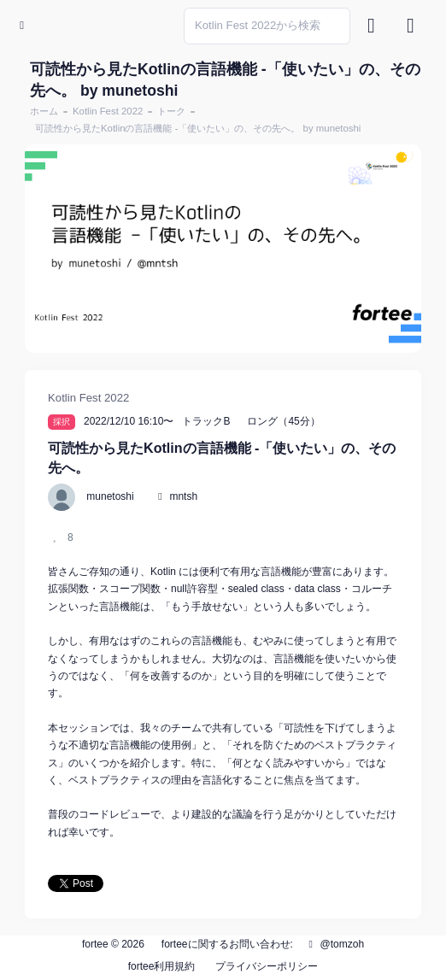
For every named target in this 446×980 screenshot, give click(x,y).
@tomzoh (334, 944)
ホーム (44, 111)
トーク (171, 111)
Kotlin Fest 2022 (108, 111)
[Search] (267, 26)
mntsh (183, 496)
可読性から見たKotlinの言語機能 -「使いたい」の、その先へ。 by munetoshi (198, 128)
